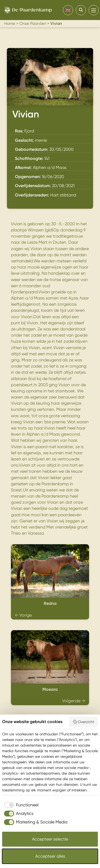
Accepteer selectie (50, 839)
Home (10, 23)
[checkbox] (20, 805)
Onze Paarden (33, 23)
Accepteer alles (50, 856)
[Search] (81, 10)
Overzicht (84, 722)
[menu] (94, 10)
